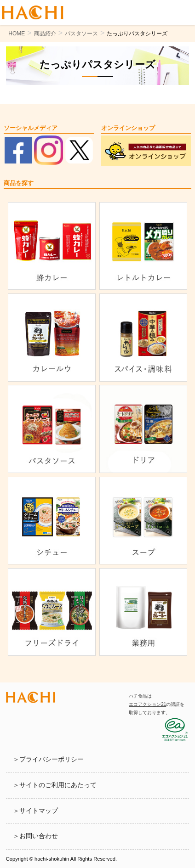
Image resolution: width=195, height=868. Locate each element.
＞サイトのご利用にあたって (55, 785)
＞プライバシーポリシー (48, 759)
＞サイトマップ (35, 811)
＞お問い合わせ (35, 836)
